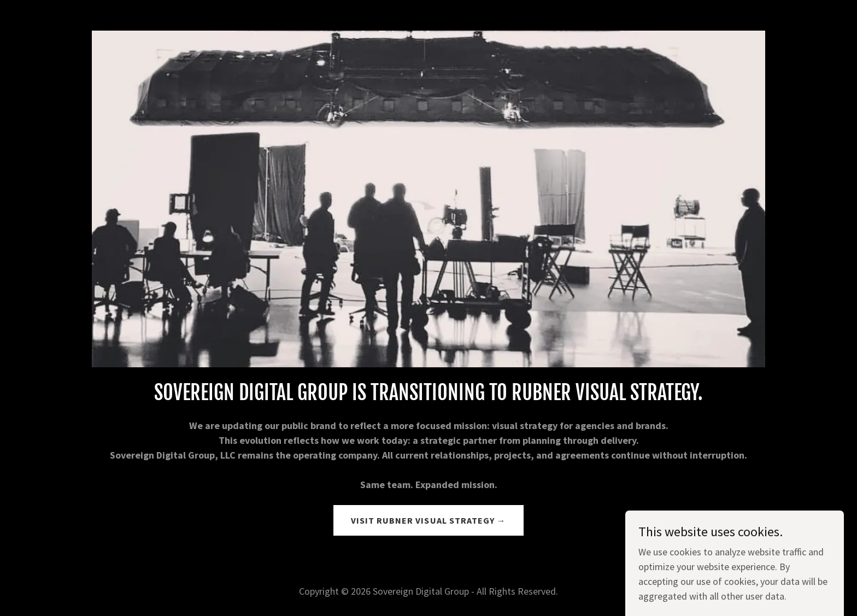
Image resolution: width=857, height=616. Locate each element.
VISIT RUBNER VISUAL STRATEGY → (428, 520)
